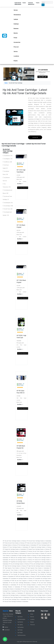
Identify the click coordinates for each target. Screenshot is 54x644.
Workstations (17, 15)
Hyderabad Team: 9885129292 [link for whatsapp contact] (20, 4)
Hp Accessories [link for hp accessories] (20, 635)
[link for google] (46, 618)
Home (6, 83)
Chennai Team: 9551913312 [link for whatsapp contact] (34, 4)
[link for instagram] (49, 615)
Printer (15, 38)
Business (16, 29)
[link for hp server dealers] (5, 36)
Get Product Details (23, 188)
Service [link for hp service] (16, 52)
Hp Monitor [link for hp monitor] (19, 622)
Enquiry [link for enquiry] (31, 622)
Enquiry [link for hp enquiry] (16, 61)
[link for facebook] (45, 615)
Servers (16, 10)
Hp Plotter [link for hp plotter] (19, 633)
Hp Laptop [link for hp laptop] (19, 625)
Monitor (16, 33)
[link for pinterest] (42, 615)
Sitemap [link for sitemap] (35, 642)
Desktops (16, 24)
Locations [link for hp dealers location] (16, 56)
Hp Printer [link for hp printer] (19, 630)
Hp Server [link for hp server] (19, 617)
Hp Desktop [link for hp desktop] (19, 627)
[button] (20, 184)
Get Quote (35, 137)
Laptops (16, 19)
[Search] (47, 2)
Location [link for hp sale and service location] (31, 619)
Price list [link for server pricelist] (31, 625)
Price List (16, 47)
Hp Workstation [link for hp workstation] (20, 619)
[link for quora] (42, 618)
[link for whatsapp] (5, 639)
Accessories (17, 42)
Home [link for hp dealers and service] (31, 614)
